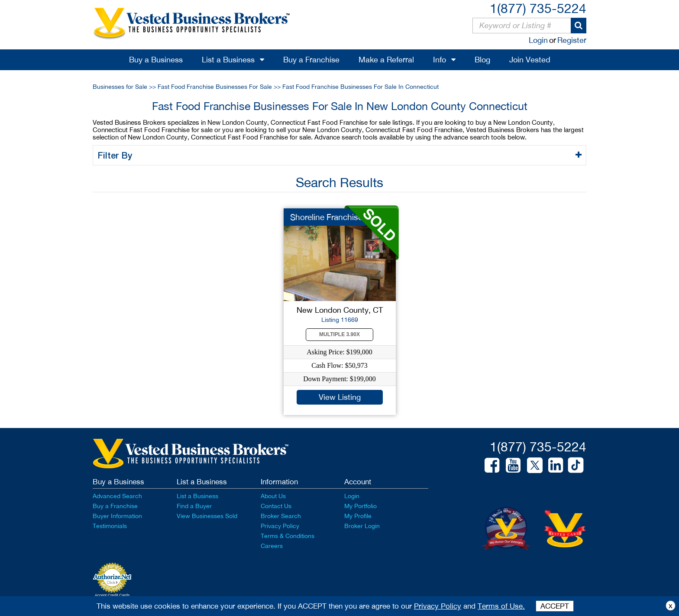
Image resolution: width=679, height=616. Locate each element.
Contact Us (276, 506)
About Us (273, 496)
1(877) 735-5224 (538, 8)
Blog (482, 60)
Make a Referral (386, 60)
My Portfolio (361, 506)
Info (440, 60)
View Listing (340, 397)
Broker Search (281, 516)
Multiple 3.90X (339, 334)
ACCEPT (555, 606)
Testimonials (110, 526)
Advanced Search (117, 496)
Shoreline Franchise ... (331, 217)
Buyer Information (117, 516)
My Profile (358, 516)
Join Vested (530, 60)
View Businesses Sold (207, 516)
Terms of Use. (501, 606)
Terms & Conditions (288, 536)
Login (538, 40)
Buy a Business (156, 60)
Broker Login (362, 526)
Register (572, 40)
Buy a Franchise (311, 60)
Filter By (116, 155)
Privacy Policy (280, 526)
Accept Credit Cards (112, 595)
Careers (272, 546)
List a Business (228, 60)
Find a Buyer (194, 506)
